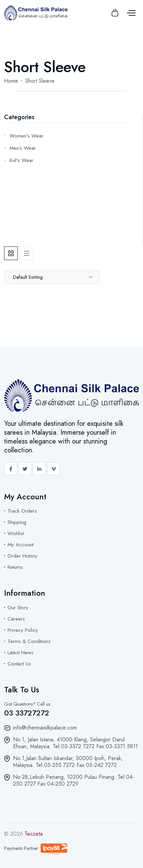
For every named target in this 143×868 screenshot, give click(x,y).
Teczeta (34, 834)
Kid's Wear (22, 160)
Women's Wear (26, 136)
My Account (20, 545)
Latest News (20, 653)
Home (11, 81)
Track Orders (22, 511)
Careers (16, 619)
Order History (23, 556)
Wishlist (16, 533)
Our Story (18, 608)
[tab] (11, 253)
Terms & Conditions (29, 641)
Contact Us (19, 664)
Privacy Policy (23, 630)
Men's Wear (23, 148)
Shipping (17, 522)
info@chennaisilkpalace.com (45, 728)
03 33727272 (27, 713)
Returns (15, 567)
